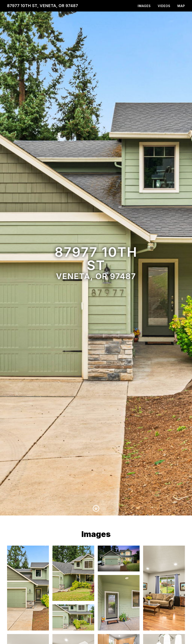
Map (181, 6)
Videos (164, 6)
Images (144, 6)
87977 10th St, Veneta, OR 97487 (43, 6)
